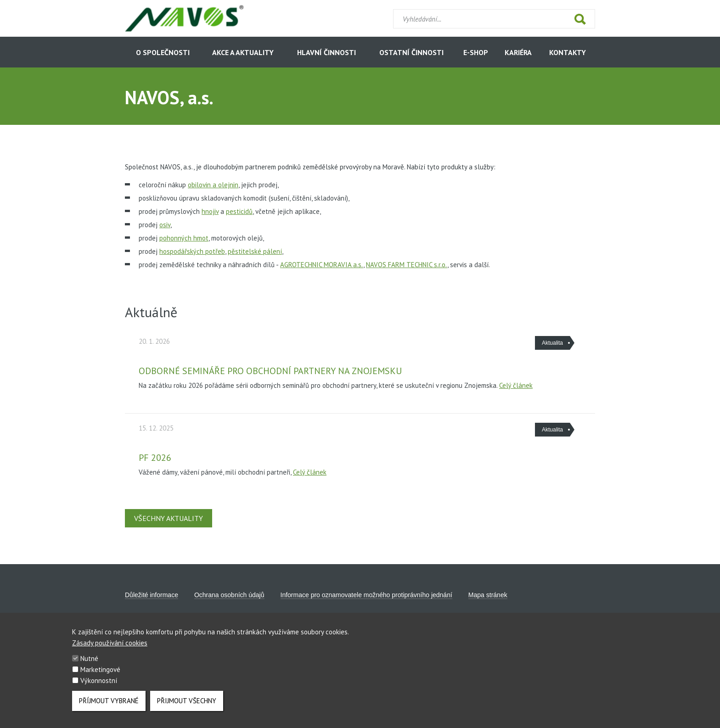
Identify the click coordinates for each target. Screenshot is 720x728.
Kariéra (518, 52)
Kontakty (568, 52)
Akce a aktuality (243, 52)
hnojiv (210, 211)
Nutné (89, 665)
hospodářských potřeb (192, 251)
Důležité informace (152, 595)
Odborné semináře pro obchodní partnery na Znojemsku (270, 371)
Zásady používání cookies (110, 649)
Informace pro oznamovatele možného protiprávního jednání (366, 595)
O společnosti (163, 52)
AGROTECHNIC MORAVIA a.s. (322, 265)
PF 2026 (155, 458)
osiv (165, 225)
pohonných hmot (184, 238)
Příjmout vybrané (109, 707)
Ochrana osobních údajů (229, 595)
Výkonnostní (99, 687)
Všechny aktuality (169, 518)
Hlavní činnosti (326, 52)
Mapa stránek (488, 595)
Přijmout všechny (187, 707)
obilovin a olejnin (213, 185)
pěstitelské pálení (255, 251)
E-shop (476, 52)
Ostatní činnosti (411, 52)
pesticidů (239, 211)
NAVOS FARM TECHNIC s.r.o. (407, 265)
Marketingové (100, 676)
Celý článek (516, 385)
